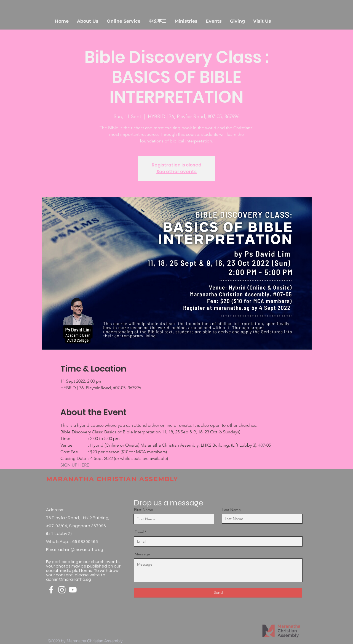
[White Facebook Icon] (51, 590)
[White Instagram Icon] (62, 590)
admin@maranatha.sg (81, 550)
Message (142, 554)
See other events (176, 172)
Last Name (232, 510)
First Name (144, 510)
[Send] (218, 593)
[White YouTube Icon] (73, 590)
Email (139, 532)
